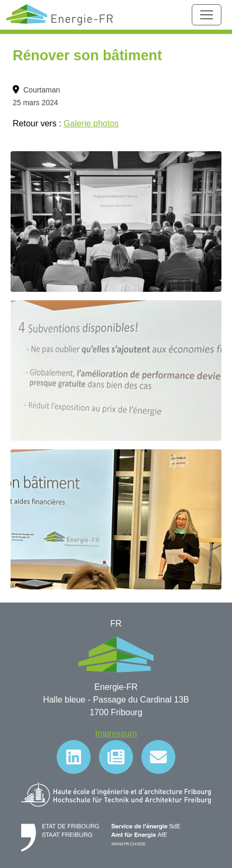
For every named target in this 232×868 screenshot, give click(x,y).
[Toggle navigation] (207, 15)
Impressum (116, 733)
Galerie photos (91, 123)
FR (116, 624)
